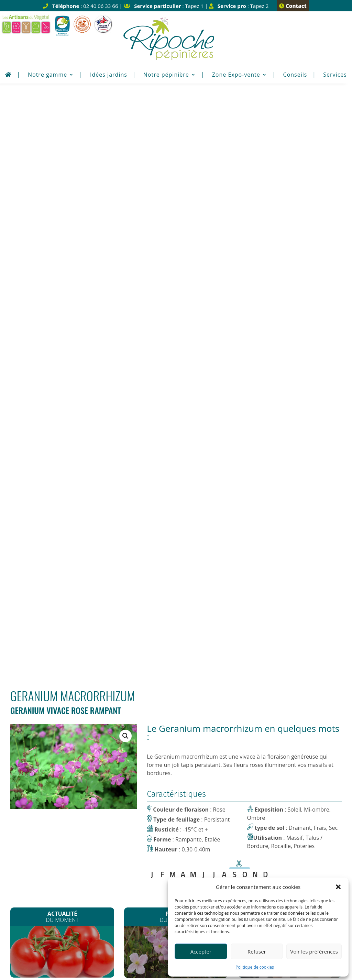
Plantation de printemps (290, 361)
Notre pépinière (166, 75)
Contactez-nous (176, 441)
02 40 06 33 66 (100, 830)
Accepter (201, 951)
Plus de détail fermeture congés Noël (55, 718)
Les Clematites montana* (176, 363)
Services (335, 75)
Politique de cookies (255, 967)
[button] (338, 887)
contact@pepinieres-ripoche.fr (89, 847)
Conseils (295, 75)
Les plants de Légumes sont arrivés (62, 362)
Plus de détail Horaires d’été (176, 718)
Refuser (257, 951)
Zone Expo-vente (236, 75)
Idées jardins (109, 75)
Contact (293, 6)
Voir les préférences (314, 951)
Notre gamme (47, 75)
